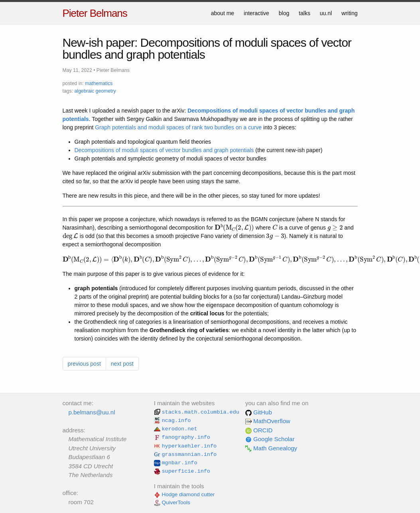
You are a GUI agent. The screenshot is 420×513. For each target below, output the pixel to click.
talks (305, 13)
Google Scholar (270, 439)
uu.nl (326, 13)
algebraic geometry (95, 91)
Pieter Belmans (95, 13)
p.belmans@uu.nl (92, 412)
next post (122, 364)
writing (349, 13)
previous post (84, 364)
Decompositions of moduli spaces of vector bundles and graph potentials (164, 150)
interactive (256, 13)
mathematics (99, 83)
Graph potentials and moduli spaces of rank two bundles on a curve (178, 127)
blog (284, 13)
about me (223, 13)
